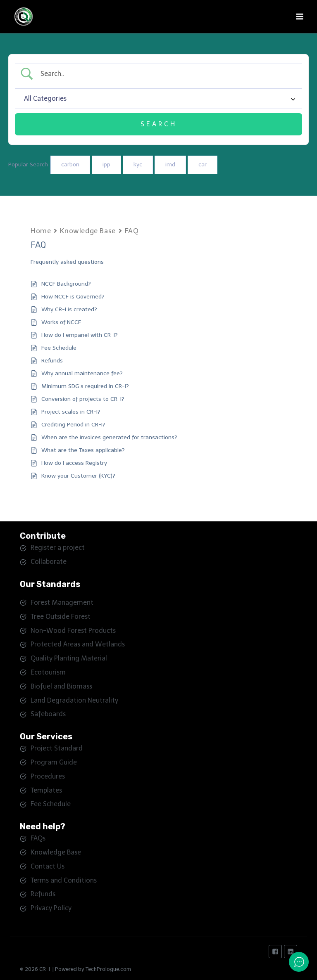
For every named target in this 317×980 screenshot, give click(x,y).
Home (41, 231)
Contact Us (48, 866)
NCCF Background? (66, 284)
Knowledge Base (88, 231)
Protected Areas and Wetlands (78, 644)
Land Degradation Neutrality (74, 700)
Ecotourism (48, 672)
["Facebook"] (275, 952)
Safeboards (48, 714)
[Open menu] (299, 16)
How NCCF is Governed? (73, 297)
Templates (46, 790)
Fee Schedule (59, 348)
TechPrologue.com (108, 969)
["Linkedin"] (291, 952)
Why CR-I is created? (69, 309)
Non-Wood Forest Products (73, 631)
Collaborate (49, 562)
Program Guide (54, 762)
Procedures (48, 776)
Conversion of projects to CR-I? (83, 399)
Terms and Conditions (64, 880)
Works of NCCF (61, 322)
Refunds (52, 361)
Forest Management (62, 602)
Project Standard (57, 748)
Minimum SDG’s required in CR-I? (85, 386)
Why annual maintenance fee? (82, 373)
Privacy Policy (51, 908)
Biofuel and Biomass (61, 686)
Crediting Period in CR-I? (73, 425)
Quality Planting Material (69, 658)
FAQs (38, 838)
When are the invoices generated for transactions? (109, 437)
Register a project (58, 548)
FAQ (132, 231)
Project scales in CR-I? (71, 412)
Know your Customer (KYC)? (78, 476)
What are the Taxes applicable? (83, 450)
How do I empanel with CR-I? (80, 335)
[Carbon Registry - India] (27, 17)
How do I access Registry (74, 463)
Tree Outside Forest (61, 617)
